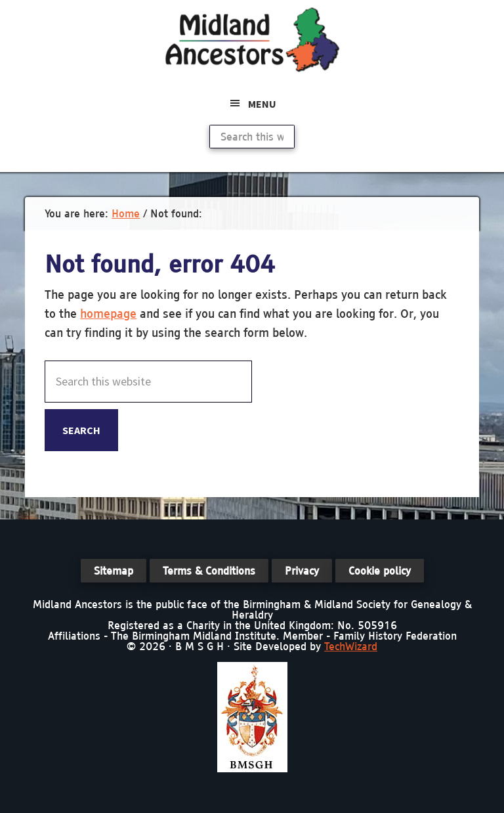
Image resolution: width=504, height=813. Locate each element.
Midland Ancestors (252, 39)
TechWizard (351, 646)
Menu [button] (262, 104)
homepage (108, 314)
